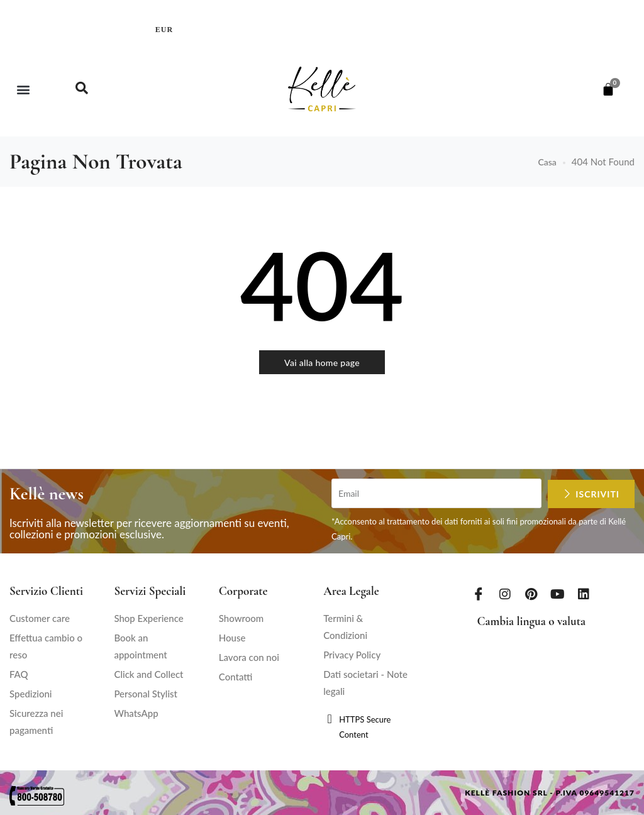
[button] (23, 89)
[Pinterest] (531, 594)
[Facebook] (479, 594)
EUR (164, 30)
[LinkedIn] (584, 594)
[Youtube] (558, 594)
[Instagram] (505, 594)
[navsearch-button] (82, 89)
